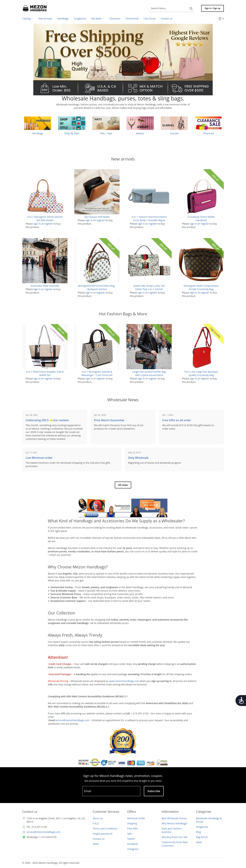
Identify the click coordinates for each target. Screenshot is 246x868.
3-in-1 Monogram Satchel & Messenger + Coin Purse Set (97, 373)
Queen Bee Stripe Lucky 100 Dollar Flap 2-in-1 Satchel (149, 287)
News (96, 844)
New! (199, 842)
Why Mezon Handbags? (175, 823)
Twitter (131, 839)
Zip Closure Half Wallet (97, 217)
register (49, 224)
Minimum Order (136, 818)
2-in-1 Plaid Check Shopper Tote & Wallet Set (45, 373)
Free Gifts (132, 829)
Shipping (132, 823)
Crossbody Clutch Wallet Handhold (201, 219)
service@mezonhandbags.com (72, 720)
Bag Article (202, 837)
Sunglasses (202, 827)
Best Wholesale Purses (174, 818)
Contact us (99, 839)
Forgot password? (103, 834)
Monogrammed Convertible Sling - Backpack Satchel (97, 287)
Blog (198, 832)
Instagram (133, 849)
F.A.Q (96, 823)
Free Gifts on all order (177, 420)
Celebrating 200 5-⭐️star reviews (47, 420)
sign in (37, 224)
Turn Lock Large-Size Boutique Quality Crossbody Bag (201, 373)
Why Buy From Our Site (175, 837)
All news (123, 485)
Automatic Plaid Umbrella (45, 286)
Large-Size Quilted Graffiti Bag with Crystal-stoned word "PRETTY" (149, 375)
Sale (129, 834)
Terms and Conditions (105, 829)
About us (98, 818)
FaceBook (132, 844)
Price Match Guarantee (109, 420)
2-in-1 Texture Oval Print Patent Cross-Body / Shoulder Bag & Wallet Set (149, 220)
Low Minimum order (39, 458)
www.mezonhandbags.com (124, 681)
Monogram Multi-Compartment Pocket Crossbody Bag (201, 287)
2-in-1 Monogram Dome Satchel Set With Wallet (45, 219)
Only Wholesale (138, 458)
